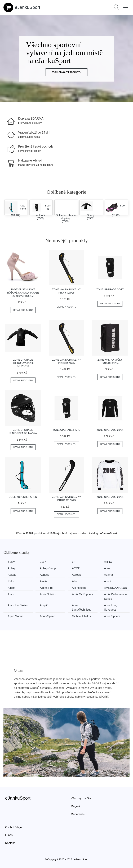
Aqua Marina (16, 616)
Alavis (44, 581)
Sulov (11, 562)
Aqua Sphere (113, 616)
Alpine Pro (47, 588)
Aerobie (77, 575)
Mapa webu (78, 814)
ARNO (109, 562)
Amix (11, 594)
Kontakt (10, 843)
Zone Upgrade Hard (66, 430)
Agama (109, 575)
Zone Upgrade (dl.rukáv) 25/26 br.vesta (23, 363)
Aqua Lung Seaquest (112, 607)
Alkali (108, 581)
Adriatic (45, 575)
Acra (108, 568)
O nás (9, 835)
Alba (75, 581)
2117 (43, 562)
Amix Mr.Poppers (83, 594)
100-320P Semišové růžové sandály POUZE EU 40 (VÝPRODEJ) (23, 293)
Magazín (76, 806)
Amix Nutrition (49, 594)
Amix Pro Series (18, 605)
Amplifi (44, 605)
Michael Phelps (82, 616)
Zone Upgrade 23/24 (110, 430)
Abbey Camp (48, 568)
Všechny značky (81, 798)
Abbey (12, 568)
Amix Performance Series (116, 596)
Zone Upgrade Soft (110, 289)
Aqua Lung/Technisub (82, 607)
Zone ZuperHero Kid (23, 497)
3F (74, 562)
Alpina (12, 588)
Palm (11, 581)
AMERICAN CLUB (116, 588)
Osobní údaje (13, 827)
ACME (77, 568)
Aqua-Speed (48, 616)
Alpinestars (79, 588)
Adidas (12, 575)
